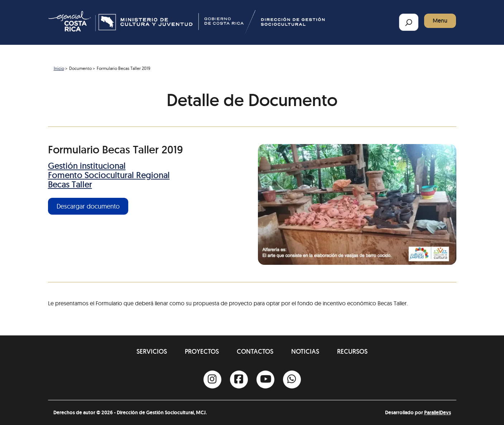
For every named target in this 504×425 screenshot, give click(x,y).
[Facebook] (239, 379)
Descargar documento (88, 206)
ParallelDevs (438, 412)
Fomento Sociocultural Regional (109, 175)
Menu (440, 21)
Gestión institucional (87, 166)
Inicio (59, 68)
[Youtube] (265, 379)
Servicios (152, 351)
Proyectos (202, 351)
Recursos (352, 351)
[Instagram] (212, 379)
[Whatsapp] (292, 379)
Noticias (305, 351)
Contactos (255, 351)
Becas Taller (70, 184)
